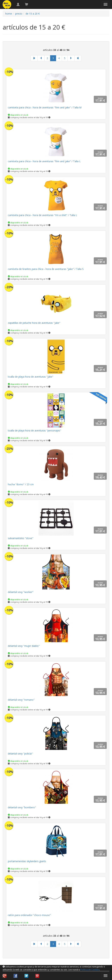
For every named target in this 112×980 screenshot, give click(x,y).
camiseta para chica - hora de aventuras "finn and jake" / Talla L (44, 161)
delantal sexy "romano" (21, 700)
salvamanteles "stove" (21, 538)
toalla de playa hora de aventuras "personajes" (35, 430)
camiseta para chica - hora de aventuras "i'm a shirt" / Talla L (43, 215)
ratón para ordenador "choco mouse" (29, 915)
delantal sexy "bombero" (22, 807)
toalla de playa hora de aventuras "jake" (31, 377)
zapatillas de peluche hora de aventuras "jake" (34, 323)
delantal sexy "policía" (20, 754)
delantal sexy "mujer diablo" (24, 646)
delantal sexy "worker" (21, 592)
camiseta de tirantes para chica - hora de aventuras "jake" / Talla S (46, 269)
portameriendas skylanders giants (27, 861)
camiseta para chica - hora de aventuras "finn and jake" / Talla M (45, 107)
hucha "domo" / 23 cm (21, 484)
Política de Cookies (90, 970)
